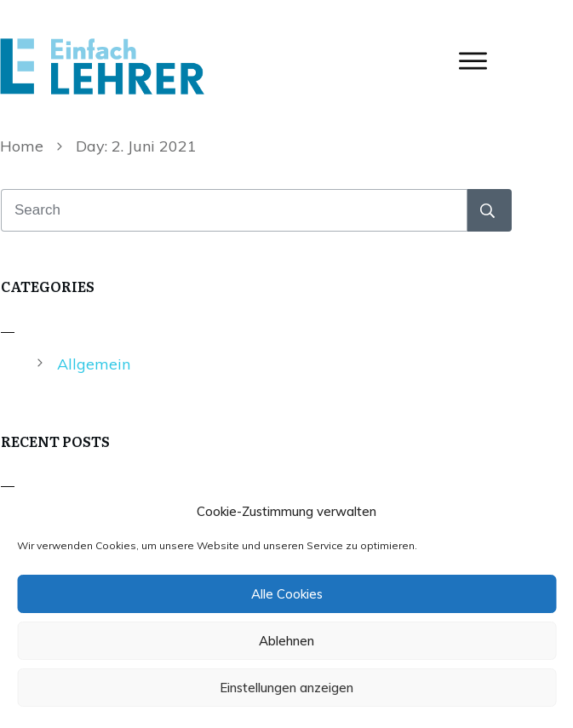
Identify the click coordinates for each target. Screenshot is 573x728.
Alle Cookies (287, 594)
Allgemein (94, 364)
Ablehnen (286, 641)
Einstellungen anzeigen (286, 688)
